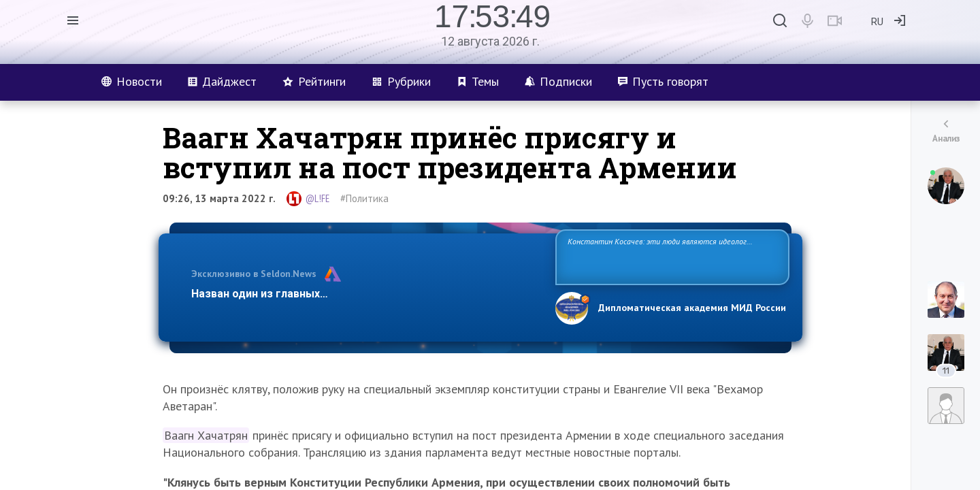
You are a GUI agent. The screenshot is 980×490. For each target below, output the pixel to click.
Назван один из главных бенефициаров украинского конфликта (362, 294)
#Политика (364, 198)
